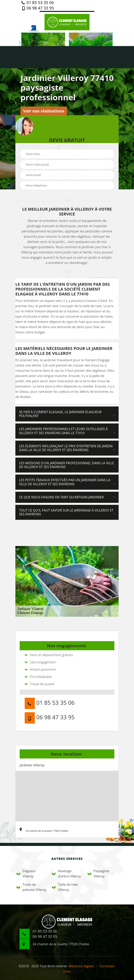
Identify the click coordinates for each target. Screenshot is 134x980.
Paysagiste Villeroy (98, 874)
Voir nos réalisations (44, 111)
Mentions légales (81, 966)
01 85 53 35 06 (38, 3)
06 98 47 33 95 (38, 8)
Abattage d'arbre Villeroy (66, 874)
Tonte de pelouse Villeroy (31, 887)
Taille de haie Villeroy (65, 887)
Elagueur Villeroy (26, 874)
